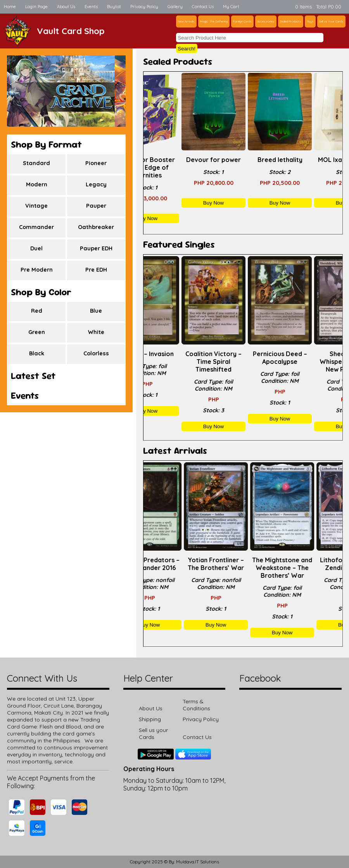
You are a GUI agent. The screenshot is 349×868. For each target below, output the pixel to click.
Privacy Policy (144, 7)
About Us (66, 7)
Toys (310, 21)
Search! (187, 49)
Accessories (266, 21)
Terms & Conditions (196, 705)
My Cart (231, 7)
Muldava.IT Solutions (198, 862)
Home (10, 7)
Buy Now (177, 218)
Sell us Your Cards (331, 21)
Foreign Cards (242, 21)
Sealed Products (291, 21)
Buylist (114, 7)
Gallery (175, 7)
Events (91, 7)
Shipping (150, 719)
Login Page (36, 7)
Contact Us (203, 7)
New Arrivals (186, 21)
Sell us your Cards (153, 734)
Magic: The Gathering (214, 21)
